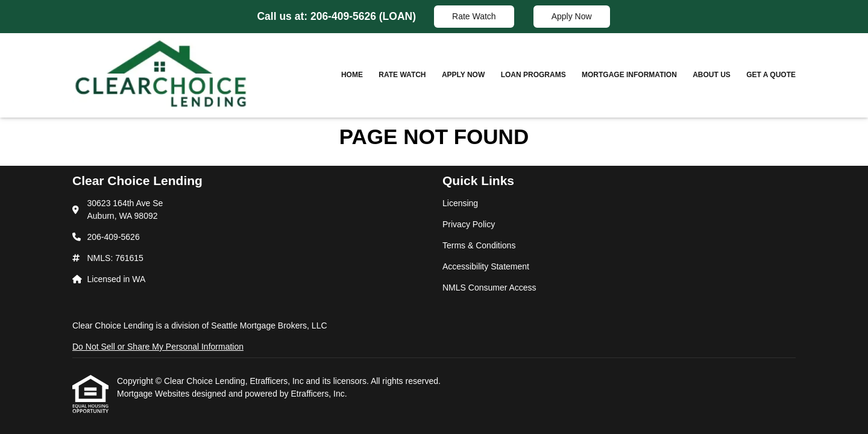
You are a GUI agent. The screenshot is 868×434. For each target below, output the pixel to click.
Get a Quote (771, 75)
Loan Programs (533, 75)
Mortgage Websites (154, 394)
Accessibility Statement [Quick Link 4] (486, 266)
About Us (712, 75)
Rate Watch (474, 16)
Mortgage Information (629, 75)
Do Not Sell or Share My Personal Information (158, 347)
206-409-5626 (345, 16)
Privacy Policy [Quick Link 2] (469, 224)
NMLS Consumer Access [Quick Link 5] (489, 288)
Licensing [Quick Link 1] (460, 203)
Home (352, 75)
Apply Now (572, 16)
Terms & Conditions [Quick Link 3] (479, 245)
